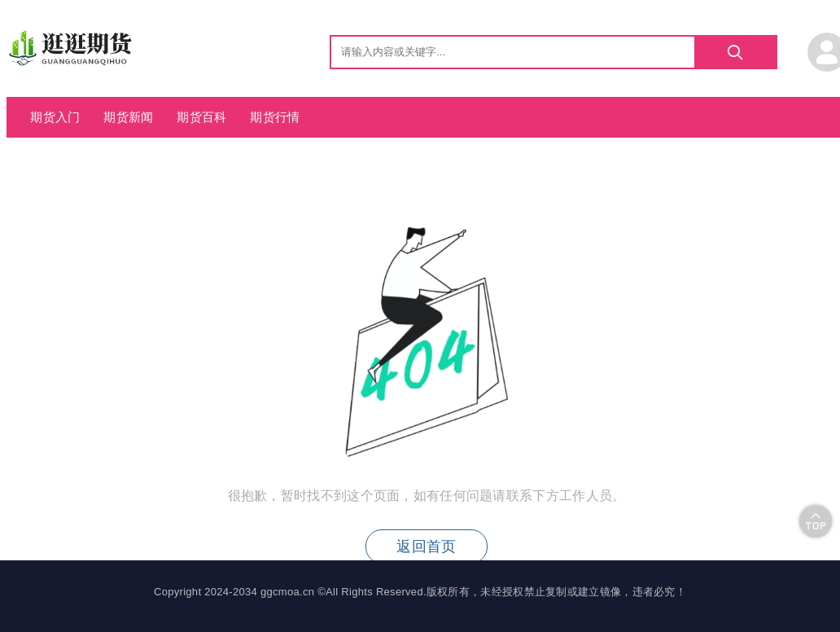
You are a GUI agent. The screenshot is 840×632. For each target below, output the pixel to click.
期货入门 (55, 117)
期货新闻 (128, 117)
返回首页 (426, 546)
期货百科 (201, 117)
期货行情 (275, 117)
